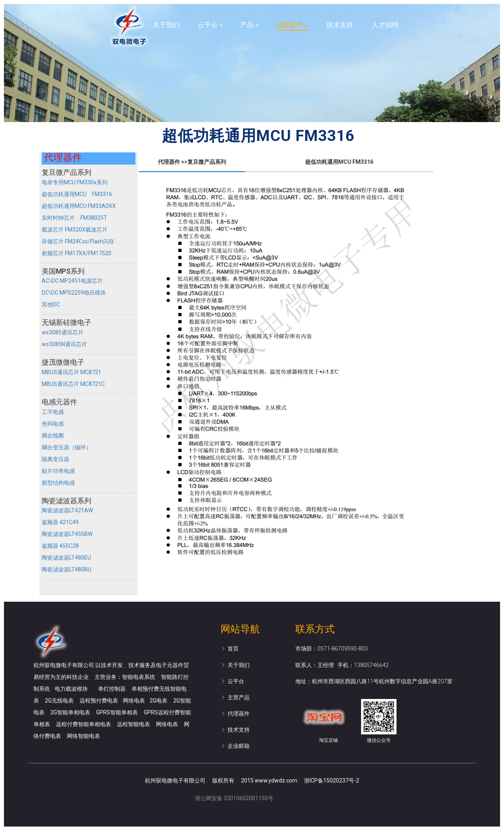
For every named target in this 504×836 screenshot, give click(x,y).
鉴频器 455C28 (60, 546)
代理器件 (235, 714)
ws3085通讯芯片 (63, 332)
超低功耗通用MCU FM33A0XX (79, 206)
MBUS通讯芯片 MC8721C (73, 384)
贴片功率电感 (58, 471)
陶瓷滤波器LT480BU (67, 569)
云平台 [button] (210, 25)
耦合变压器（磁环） (67, 447)
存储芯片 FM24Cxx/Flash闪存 (78, 241)
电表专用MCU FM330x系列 (75, 182)
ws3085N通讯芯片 (64, 344)
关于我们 (166, 25)
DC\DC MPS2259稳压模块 (74, 293)
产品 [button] (249, 25)
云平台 (232, 681)
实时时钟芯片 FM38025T (74, 218)
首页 (128, 25)
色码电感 (53, 424)
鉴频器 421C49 (60, 522)
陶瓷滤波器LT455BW (67, 534)
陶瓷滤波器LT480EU (66, 558)
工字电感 (53, 412)
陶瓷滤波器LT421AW (67, 510)
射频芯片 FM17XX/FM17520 (77, 253)
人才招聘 (385, 25)
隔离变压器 (56, 459)
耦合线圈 (53, 436)
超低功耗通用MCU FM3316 (77, 194)
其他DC (51, 304)
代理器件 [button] (292, 25)
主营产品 (235, 697)
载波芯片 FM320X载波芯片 (75, 230)
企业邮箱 (235, 746)
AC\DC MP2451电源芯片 (72, 281)
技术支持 (340, 25)
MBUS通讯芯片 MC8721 (71, 372)
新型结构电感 (58, 483)
